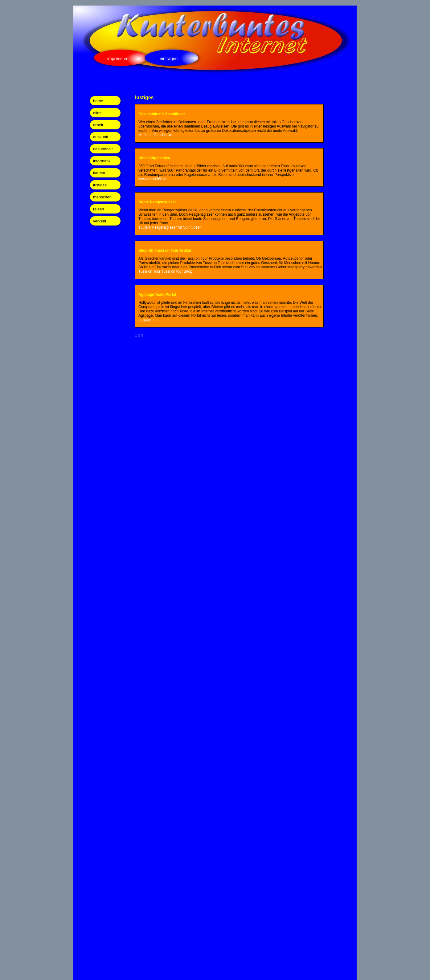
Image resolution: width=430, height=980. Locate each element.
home (98, 101)
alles (97, 113)
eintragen (169, 59)
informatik (102, 161)
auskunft (101, 137)
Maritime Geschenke (155, 135)
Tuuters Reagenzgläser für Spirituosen (170, 227)
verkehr (100, 221)
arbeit (98, 125)
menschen (102, 197)
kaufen (99, 173)
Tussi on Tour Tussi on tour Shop (165, 271)
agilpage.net (148, 320)
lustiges (100, 185)
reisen (98, 209)
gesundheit (103, 149)
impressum (118, 59)
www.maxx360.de (153, 179)
